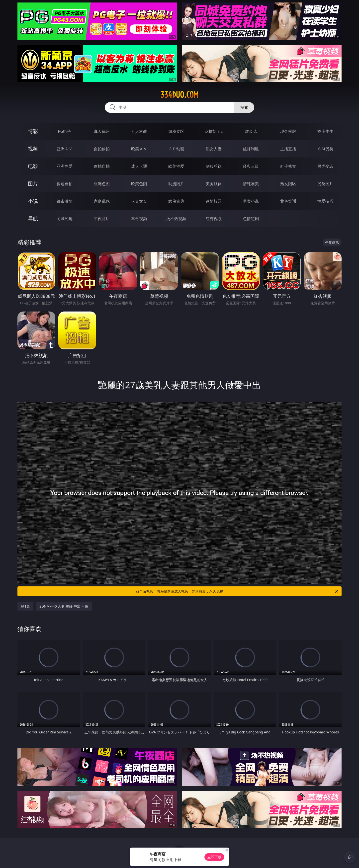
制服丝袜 (214, 166)
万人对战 (139, 131)
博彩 (33, 131)
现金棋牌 (288, 131)
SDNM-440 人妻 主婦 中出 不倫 (64, 606)
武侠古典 (176, 201)
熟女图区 (288, 184)
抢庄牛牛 (325, 131)
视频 (33, 149)
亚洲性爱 (65, 166)
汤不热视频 (176, 219)
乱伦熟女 (288, 166)
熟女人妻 (214, 149)
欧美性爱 (176, 166)
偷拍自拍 (102, 166)
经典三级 (251, 166)
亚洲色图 (102, 184)
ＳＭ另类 (325, 149)
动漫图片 (176, 184)
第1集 (25, 606)
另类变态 (325, 166)
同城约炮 (65, 219)
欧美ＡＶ (139, 149)
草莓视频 (139, 219)
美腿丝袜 (214, 184)
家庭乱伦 (102, 201)
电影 (33, 166)
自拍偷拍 (102, 149)
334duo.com (179, 95)
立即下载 (214, 857)
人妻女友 (139, 201)
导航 (33, 218)
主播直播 (288, 149)
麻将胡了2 (214, 131)
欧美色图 (139, 184)
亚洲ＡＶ (65, 149)
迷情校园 (214, 201)
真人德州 (102, 131)
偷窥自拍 (65, 184)
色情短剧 (251, 219)
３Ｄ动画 (176, 149)
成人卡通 (139, 166)
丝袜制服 (251, 149)
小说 (33, 201)
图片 (33, 184)
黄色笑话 (288, 201)
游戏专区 (176, 131)
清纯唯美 (251, 184)
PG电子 (64, 131)
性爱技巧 (325, 201)
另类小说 (251, 201)
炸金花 (251, 131)
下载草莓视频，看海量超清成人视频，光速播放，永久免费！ (236, 591)
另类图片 (325, 184)
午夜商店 (102, 219)
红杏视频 (214, 219)
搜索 (244, 107)
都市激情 (65, 201)
